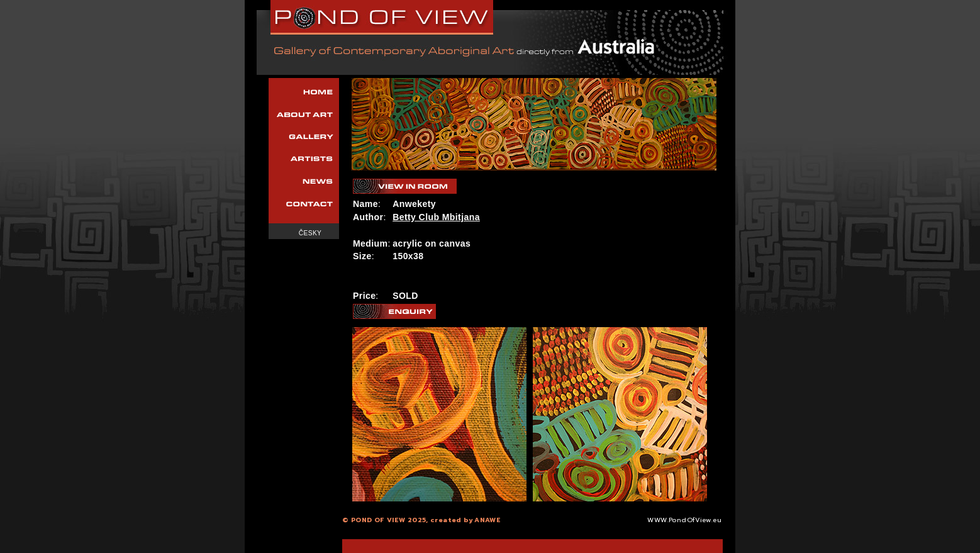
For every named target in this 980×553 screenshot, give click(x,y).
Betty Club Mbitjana (436, 217)
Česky (310, 233)
